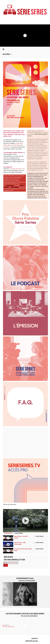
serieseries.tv (10, 185)
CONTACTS (35, 639)
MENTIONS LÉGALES (32, 641)
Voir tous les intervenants (27, 580)
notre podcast (15, 187)
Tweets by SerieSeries (10, 504)
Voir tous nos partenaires (29, 616)
